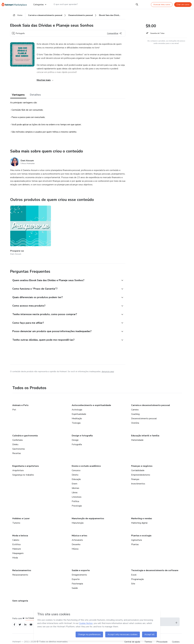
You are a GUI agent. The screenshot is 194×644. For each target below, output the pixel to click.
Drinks (15, 438)
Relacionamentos (22, 564)
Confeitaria (17, 433)
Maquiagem (18, 547)
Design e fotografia (82, 429)
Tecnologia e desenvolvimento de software (155, 564)
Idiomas (75, 481)
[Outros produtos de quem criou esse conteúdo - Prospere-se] (25, 226)
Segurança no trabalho (23, 468)
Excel (134, 568)
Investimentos (138, 477)
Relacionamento (20, 568)
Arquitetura (18, 464)
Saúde (75, 581)
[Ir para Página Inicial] (15, 4)
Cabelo (16, 533)
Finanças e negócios (142, 459)
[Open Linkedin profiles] (27, 618)
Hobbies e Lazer (21, 512)
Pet (14, 403)
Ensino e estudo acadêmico (86, 459)
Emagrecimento (79, 568)
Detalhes (35, 96)
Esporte (76, 572)
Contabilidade (138, 464)
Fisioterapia (77, 577)
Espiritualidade (79, 407)
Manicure (17, 542)
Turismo (16, 516)
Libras (75, 486)
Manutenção (78, 516)
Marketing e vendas (142, 512)
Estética (16, 538)
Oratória (135, 416)
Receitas (17, 447)
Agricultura (136, 533)
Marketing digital (139, 516)
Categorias (40, 4)
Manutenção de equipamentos (88, 512)
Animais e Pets (20, 398)
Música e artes (79, 529)
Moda (15, 551)
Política (75, 495)
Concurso (76, 464)
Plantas (135, 538)
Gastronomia (18, 442)
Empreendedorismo (141, 468)
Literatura (77, 490)
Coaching (135, 407)
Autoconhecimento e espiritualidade (91, 398)
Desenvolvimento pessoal (144, 412)
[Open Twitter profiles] (21, 618)
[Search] (137, 4)
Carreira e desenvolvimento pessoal (151, 398)
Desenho (76, 538)
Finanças (135, 473)
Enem (74, 477)
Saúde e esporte (81, 564)
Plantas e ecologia (141, 529)
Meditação (77, 412)
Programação (138, 572)
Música (75, 542)
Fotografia (77, 438)
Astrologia (77, 403)
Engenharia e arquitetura (25, 459)
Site (133, 577)
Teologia (76, 416)
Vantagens (18, 96)
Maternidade (137, 433)
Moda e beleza (20, 529)
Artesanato (77, 533)
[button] (65, 271)
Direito (75, 468)
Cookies (176, 636)
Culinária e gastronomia (25, 429)
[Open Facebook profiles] (15, 618)
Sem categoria (20, 594)
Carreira (135, 403)
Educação (76, 473)
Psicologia (77, 499)
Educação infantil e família (145, 429)
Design (75, 433)
